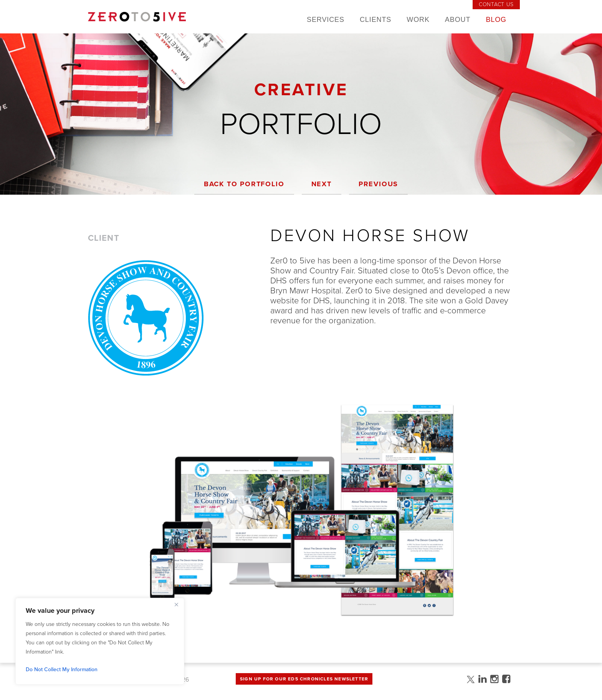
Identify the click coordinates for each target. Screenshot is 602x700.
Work (418, 20)
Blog (496, 20)
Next (322, 184)
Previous (378, 184)
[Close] (176, 604)
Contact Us (496, 4)
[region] (100, 641)
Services (326, 20)
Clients (375, 20)
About (458, 20)
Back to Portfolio (244, 184)
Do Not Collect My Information (62, 669)
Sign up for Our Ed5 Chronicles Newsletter (304, 679)
